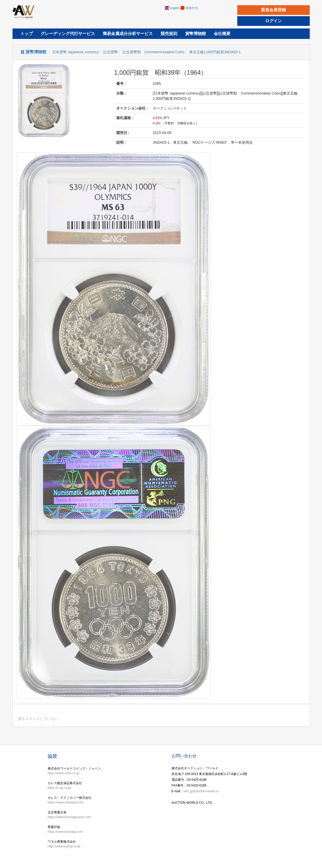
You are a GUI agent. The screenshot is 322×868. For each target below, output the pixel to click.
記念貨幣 (111, 52)
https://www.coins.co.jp (63, 773)
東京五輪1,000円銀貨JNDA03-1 (215, 52)
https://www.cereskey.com (66, 802)
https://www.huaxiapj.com (65, 832)
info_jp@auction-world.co (201, 791)
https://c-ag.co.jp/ (60, 788)
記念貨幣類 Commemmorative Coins (154, 52)
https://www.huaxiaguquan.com (69, 817)
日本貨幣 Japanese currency (75, 52)
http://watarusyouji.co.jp (64, 846)
